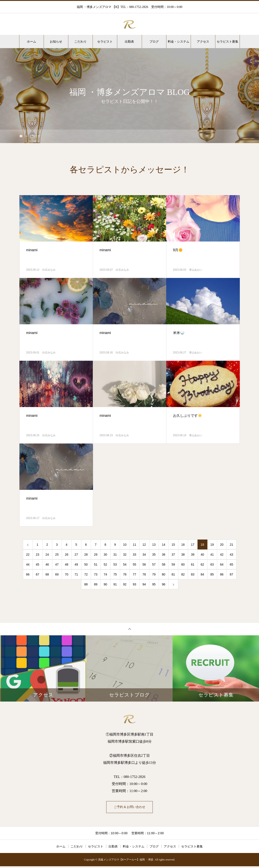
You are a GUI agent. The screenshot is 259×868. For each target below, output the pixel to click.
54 (125, 564)
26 (67, 555)
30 (105, 555)
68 (47, 574)
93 (134, 584)
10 (125, 545)
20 (222, 545)
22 (28, 555)
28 (86, 555)
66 (28, 574)
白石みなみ (49, 270)
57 (154, 564)
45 (37, 564)
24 (47, 555)
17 (193, 545)
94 (144, 584)
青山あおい (196, 270)
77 (134, 574)
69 (57, 574)
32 (125, 555)
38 (183, 555)
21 (231, 545)
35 (154, 555)
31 (115, 555)
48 (67, 564)
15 (173, 545)
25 (57, 555)
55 (134, 564)
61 (193, 564)
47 (57, 564)
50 (86, 564)
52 (105, 564)
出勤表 (129, 42)
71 (76, 574)
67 (37, 574)
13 (154, 545)
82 (183, 574)
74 (105, 574)
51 (96, 564)
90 (105, 584)
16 (183, 545)
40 (202, 555)
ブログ (154, 42)
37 (173, 555)
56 (144, 564)
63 (212, 564)
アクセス (203, 42)
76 (125, 574)
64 (222, 564)
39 (193, 555)
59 (173, 564)
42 (222, 555)
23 (37, 555)
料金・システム (179, 42)
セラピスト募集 (227, 42)
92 (125, 584)
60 (183, 564)
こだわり (80, 42)
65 (231, 564)
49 (76, 564)
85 (212, 574)
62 (202, 564)
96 (164, 584)
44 (28, 564)
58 (164, 564)
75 (115, 574)
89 (96, 584)
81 (173, 574)
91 (115, 584)
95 (154, 584)
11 (134, 545)
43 (231, 555)
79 (154, 574)
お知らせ (56, 42)
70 (67, 574)
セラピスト (105, 42)
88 (86, 584)
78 (144, 574)
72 (86, 574)
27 (76, 555)
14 (164, 545)
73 (96, 574)
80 (164, 574)
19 (212, 545)
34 (144, 555)
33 (134, 555)
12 (144, 545)
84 (202, 574)
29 (96, 555)
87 (231, 574)
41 (212, 555)
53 (115, 564)
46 (47, 564)
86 (222, 574)
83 (193, 574)
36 (164, 555)
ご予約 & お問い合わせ (130, 808)
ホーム (32, 42)
